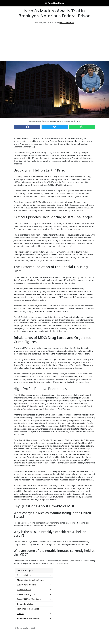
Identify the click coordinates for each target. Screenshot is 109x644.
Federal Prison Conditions (34, 618)
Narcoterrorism (34, 590)
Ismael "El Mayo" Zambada (34, 599)
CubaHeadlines (54, 3)
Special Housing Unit (34, 594)
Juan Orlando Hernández (34, 609)
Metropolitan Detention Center (34, 580)
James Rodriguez (66, 23)
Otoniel (34, 614)
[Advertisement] (54, 43)
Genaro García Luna (34, 604)
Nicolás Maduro (34, 575)
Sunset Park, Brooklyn (34, 585)
